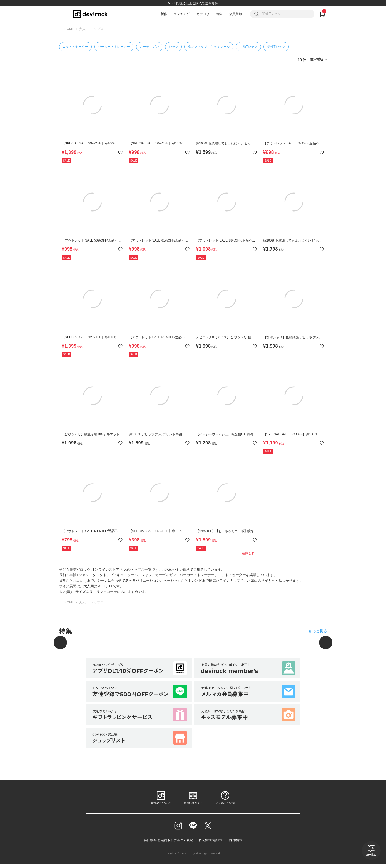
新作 (164, 14)
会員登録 (236, 14)
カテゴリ (203, 14)
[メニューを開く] (63, 14)
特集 (219, 14)
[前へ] (60, 643)
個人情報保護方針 (211, 840)
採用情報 (236, 840)
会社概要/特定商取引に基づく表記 (168, 840)
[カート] (322, 14)
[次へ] (326, 643)
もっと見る (318, 631)
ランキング (182, 14)
